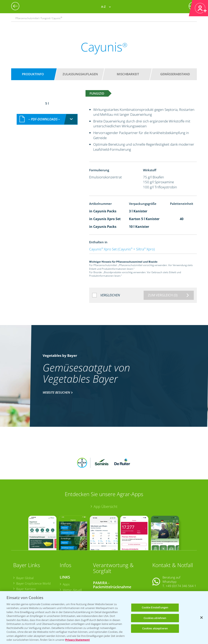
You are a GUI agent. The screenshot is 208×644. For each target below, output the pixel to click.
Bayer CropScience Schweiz (35, 573)
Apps (66, 558)
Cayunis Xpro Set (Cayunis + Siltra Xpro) (122, 249)
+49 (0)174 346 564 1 (181, 559)
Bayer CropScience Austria (34, 568)
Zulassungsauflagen (80, 74)
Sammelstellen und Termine (115, 567)
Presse (21, 579)
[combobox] (47, 115)
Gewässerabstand (175, 74)
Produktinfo (33, 74)
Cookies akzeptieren (155, 628)
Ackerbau (69, 581)
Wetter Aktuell (72, 563)
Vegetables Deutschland (32, 584)
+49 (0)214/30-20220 (181, 586)
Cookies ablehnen (155, 618)
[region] (104, 618)
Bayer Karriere (26, 562)
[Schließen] (201, 618)
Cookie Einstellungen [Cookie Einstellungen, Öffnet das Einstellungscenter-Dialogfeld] (155, 607)
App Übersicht (106, 480)
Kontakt (164, 569)
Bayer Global (25, 551)
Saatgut (68, 587)
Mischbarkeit (128, 74)
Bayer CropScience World (33, 557)
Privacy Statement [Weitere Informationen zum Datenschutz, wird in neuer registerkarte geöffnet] (77, 640)
